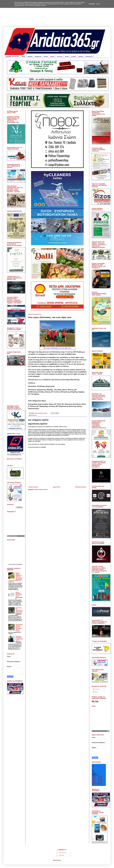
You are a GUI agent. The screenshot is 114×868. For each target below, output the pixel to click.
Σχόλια (95, 692)
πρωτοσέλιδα (12, 564)
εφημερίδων (20, 564)
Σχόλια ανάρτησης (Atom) (41, 490)
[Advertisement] (57, 15)
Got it (98, 4)
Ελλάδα (46, 56)
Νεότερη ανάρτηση (33, 487)
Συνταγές (74, 56)
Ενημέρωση (38, 56)
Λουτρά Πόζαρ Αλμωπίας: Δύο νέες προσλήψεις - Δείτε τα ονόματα (19, 628)
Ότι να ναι (60, 56)
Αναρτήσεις (96, 689)
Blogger (59, 860)
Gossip (67, 56)
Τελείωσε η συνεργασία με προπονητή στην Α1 (19, 638)
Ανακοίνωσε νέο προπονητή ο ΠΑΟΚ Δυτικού (19, 610)
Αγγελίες (81, 56)
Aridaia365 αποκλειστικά (12, 56)
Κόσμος (52, 56)
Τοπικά (23, 56)
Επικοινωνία (89, 56)
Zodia (108, 731)
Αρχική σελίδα (56, 487)
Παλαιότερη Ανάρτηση (81, 487)
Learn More (92, 4)
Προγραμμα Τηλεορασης (12, 536)
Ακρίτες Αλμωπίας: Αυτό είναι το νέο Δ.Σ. (19, 594)
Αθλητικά (30, 56)
